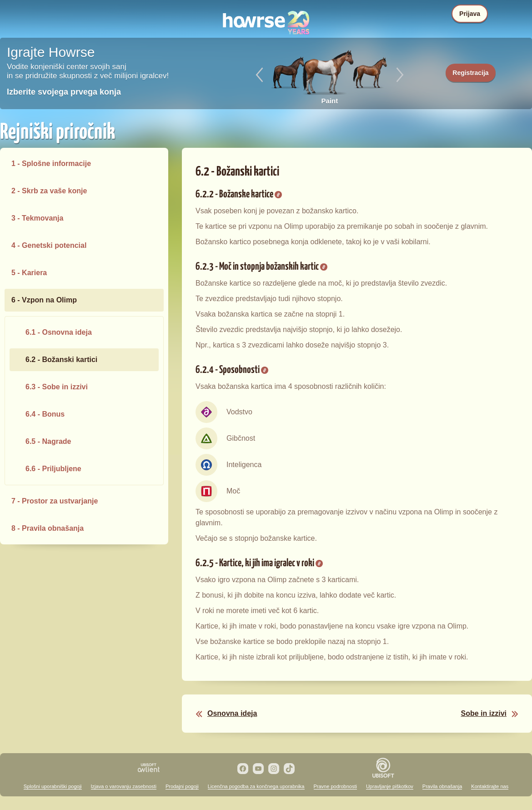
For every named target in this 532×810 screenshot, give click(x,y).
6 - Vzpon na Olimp (44, 300)
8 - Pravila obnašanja (48, 528)
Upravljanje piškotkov (390, 786)
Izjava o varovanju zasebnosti (124, 786)
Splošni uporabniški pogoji (53, 786)
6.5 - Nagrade (48, 441)
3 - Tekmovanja (37, 218)
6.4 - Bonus (45, 414)
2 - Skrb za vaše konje (49, 191)
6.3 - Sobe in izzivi (57, 387)
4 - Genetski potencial (49, 245)
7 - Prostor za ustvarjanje (55, 501)
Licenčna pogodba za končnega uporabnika (256, 786)
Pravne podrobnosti (335, 786)
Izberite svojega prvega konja (64, 92)
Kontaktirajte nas (490, 786)
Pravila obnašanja (442, 786)
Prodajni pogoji (182, 786)
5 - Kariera (29, 273)
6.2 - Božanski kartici (61, 360)
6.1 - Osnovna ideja (59, 332)
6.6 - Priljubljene (53, 469)
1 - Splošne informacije (51, 164)
